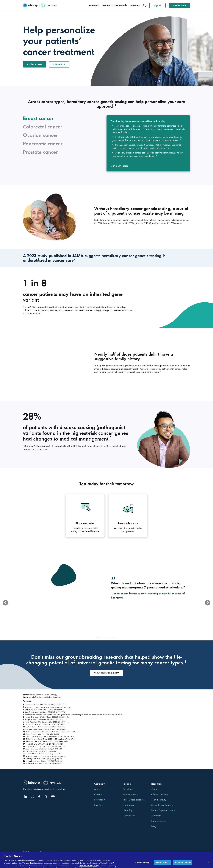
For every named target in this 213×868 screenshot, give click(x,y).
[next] (208, 603)
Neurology (128, 810)
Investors (99, 805)
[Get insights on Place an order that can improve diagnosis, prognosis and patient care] (85, 516)
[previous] (5, 603)
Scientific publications (162, 805)
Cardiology (128, 805)
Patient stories (158, 821)
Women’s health (131, 794)
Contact (155, 789)
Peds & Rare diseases (134, 800)
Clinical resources (160, 794)
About (97, 789)
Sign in (157, 5)
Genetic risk (129, 816)
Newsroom (100, 800)
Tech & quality (159, 800)
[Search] (144, 5)
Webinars (156, 816)
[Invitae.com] (40, 5)
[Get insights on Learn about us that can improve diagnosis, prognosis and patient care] (128, 516)
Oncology (128, 789)
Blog (154, 826)
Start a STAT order (119, 166)
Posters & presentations (163, 810)
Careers (98, 794)
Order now (180, 5)
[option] (106, 593)
